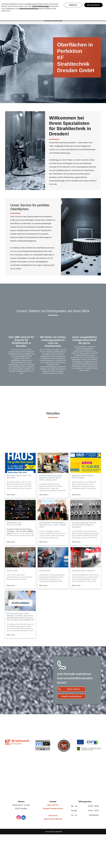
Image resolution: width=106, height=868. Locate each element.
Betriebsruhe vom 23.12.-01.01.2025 (14, 524)
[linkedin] (23, 818)
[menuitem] (53, 21)
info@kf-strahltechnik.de (53, 808)
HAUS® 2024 (12, 571)
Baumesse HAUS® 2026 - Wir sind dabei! (19, 477)
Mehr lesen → (12, 495)
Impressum (53, 815)
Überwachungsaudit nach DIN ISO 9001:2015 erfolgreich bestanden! (84, 525)
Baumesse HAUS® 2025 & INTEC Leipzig (83, 477)
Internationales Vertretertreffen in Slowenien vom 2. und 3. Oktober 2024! (53, 525)
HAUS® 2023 (45, 571)
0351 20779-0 (53, 805)
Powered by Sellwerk (54, 832)
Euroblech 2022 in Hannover (84, 571)
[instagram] (19, 818)
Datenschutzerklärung (53, 819)
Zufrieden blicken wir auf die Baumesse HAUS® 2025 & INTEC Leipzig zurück (51, 478)
